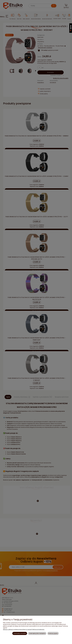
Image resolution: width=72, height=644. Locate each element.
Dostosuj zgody (53, 633)
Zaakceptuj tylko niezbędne (37, 633)
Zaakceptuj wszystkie (20, 633)
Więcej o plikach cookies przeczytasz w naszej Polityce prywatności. (24, 629)
